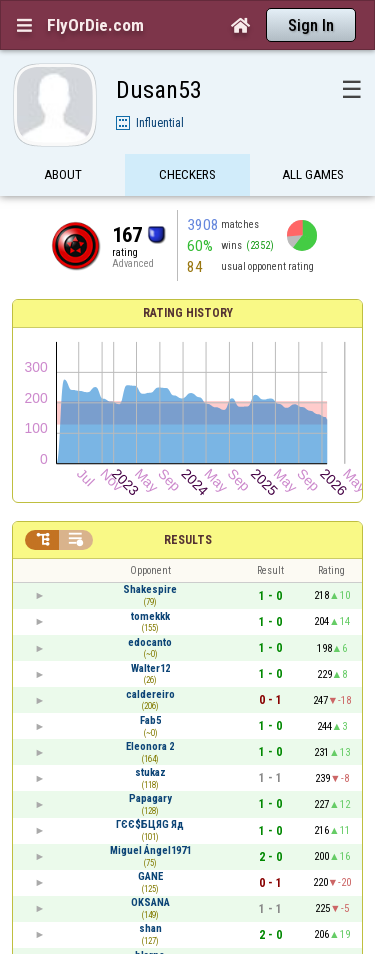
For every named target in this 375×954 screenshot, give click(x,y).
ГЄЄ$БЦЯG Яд (150, 824)
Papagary (150, 798)
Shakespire (150, 589)
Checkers (187, 177)
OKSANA (150, 902)
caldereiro (150, 694)
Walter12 (150, 668)
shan (150, 928)
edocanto (150, 642)
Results (188, 540)
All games (313, 177)
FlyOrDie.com (95, 25)
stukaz (150, 772)
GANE (150, 876)
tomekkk (150, 616)
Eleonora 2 (150, 746)
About (63, 177)
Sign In (311, 25)
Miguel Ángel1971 (150, 850)
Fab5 (150, 720)
